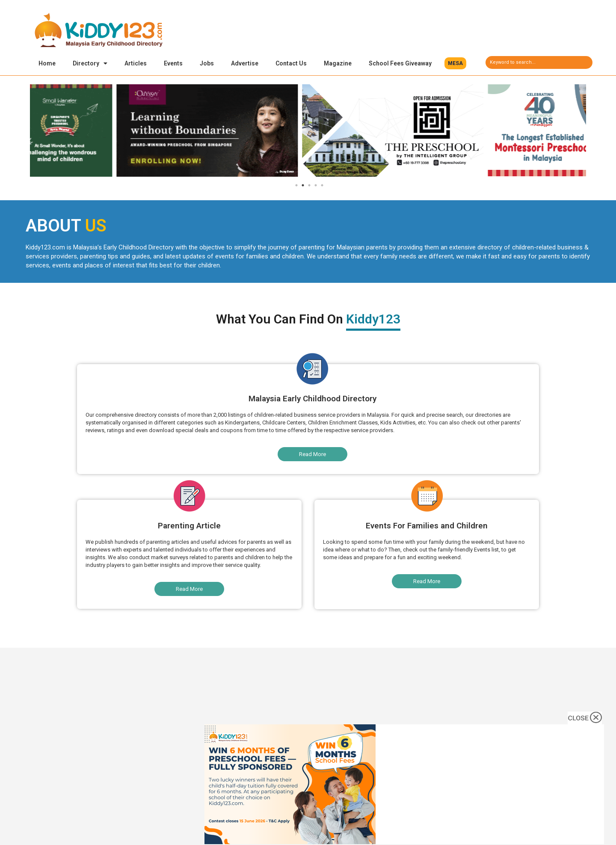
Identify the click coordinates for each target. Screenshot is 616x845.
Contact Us (291, 63)
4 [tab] (316, 187)
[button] (455, 63)
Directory (90, 63)
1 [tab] (296, 187)
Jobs (207, 63)
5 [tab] (322, 187)
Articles (136, 63)
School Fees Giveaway (400, 63)
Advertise (245, 63)
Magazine (338, 63)
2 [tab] (303, 187)
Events (173, 63)
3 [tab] (309, 187)
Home (47, 63)
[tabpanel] (123, 132)
